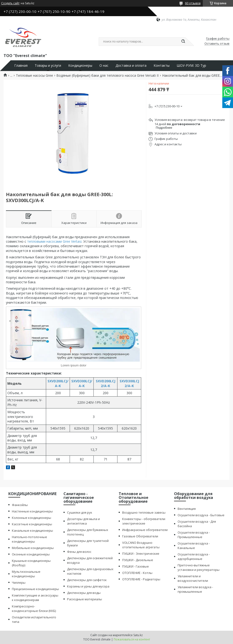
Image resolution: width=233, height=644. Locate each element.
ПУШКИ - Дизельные (138, 560)
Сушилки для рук (80, 512)
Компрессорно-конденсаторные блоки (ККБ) (34, 608)
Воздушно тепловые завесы (144, 512)
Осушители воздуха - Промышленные (194, 535)
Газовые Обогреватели (140, 536)
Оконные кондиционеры (31, 554)
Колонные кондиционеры (32, 518)
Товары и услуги (48, 66)
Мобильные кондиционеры (33, 548)
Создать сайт (10, 3)
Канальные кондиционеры (32, 530)
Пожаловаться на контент (132, 639)
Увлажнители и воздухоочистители (193, 578)
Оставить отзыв (217, 44)
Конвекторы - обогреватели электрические (144, 521)
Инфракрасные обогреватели (145, 530)
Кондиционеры (80, 66)
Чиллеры (19, 582)
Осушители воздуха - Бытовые (201, 515)
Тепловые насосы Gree (34, 76)
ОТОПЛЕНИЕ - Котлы (137, 573)
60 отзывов (193, 3)
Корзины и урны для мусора (88, 586)
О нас (104, 66)
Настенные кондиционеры (32, 511)
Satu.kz (138, 635)
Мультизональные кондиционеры (26, 574)
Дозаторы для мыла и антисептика (83, 521)
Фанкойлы (20, 505)
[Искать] (183, 42)
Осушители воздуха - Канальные (194, 546)
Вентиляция (187, 509)
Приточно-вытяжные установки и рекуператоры (199, 567)
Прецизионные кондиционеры (35, 589)
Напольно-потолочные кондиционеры (29, 539)
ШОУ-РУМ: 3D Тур (191, 66)
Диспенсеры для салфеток (87, 580)
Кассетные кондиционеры (32, 524)
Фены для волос (79, 552)
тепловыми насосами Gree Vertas (54, 241)
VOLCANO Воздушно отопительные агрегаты (141, 545)
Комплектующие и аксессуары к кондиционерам (35, 598)
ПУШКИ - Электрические (141, 554)
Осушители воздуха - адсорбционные (194, 556)
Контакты (162, 66)
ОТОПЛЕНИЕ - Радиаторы (141, 579)
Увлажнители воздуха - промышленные (195, 589)
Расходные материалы (85, 599)
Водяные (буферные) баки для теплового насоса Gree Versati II (107, 76)
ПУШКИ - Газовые (136, 566)
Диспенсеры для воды (84, 593)
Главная (21, 66)
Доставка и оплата (131, 66)
